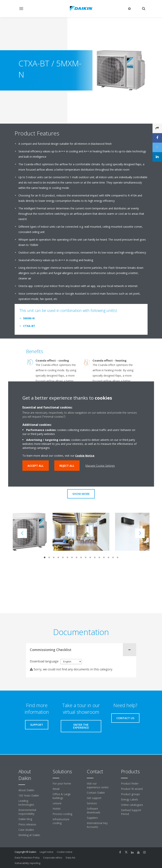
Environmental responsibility (27, 812)
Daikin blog (25, 819)
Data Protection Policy (27, 858)
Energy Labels (130, 799)
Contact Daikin (96, 793)
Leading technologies (26, 803)
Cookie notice (65, 852)
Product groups (130, 794)
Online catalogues (132, 805)
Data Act (70, 858)
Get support (94, 798)
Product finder (130, 783)
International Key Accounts (97, 825)
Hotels (57, 809)
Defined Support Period (131, 812)
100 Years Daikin (29, 795)
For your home (62, 783)
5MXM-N (29, 318)
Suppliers (92, 818)
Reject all (67, 466)
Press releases (27, 824)
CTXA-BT (29, 326)
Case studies (26, 830)
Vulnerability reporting (27, 863)
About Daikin (26, 790)
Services (92, 803)
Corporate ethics (53, 858)
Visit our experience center (98, 785)
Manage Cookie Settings (100, 466)
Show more (81, 494)
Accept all (36, 466)
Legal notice (47, 852)
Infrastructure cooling (61, 821)
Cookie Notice (85, 456)
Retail (56, 789)
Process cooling (62, 814)
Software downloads (94, 810)
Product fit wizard (132, 789)
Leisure (57, 803)
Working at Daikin (29, 835)
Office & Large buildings (62, 796)
